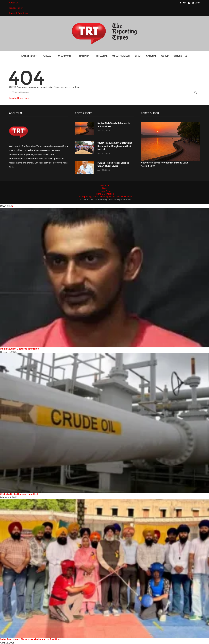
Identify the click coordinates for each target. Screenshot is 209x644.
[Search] (186, 56)
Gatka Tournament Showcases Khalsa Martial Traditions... (31, 640)
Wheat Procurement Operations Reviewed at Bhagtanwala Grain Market (115, 146)
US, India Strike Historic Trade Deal (19, 494)
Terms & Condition (18, 13)
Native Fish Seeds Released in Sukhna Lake (114, 125)
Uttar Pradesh (121, 56)
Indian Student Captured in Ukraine (19, 349)
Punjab (47, 56)
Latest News (28, 56)
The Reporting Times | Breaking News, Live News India (104, 196)
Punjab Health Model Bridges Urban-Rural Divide (113, 165)
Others (178, 56)
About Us (14, 3)
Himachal (102, 56)
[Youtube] (184, 3)
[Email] (189, 3)
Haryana (84, 56)
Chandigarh (65, 56)
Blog (104, 188)
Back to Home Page (19, 98)
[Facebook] (181, 3)
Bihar (138, 56)
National (151, 56)
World (165, 56)
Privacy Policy (16, 8)
